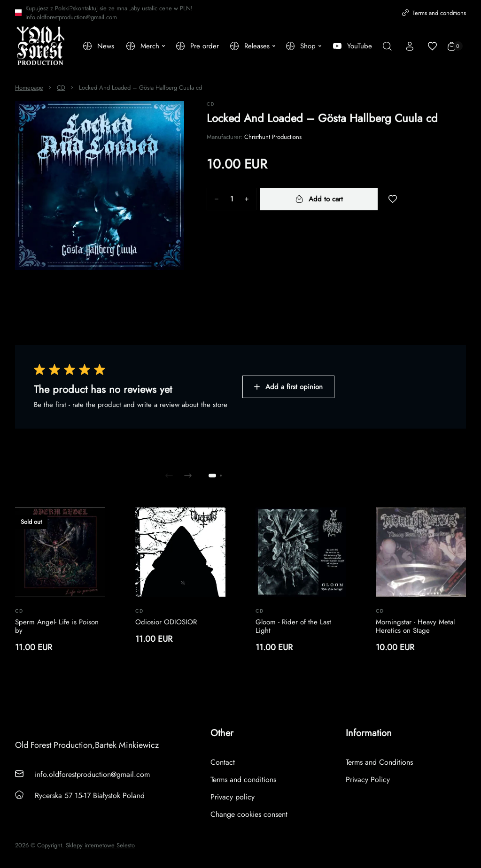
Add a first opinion (288, 387)
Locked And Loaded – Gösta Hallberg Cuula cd (140, 88)
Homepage (29, 88)
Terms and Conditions (379, 762)
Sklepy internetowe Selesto (100, 845)
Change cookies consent (249, 814)
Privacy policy (233, 797)
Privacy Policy (368, 780)
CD (61, 88)
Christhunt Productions (273, 137)
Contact (223, 762)
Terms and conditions (434, 13)
